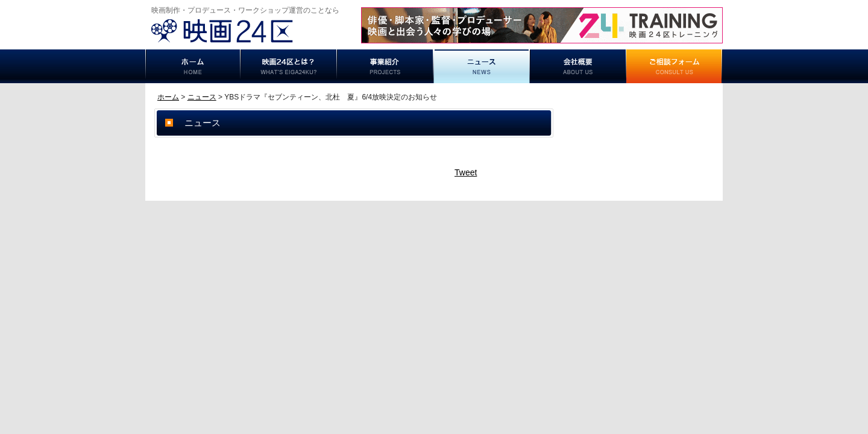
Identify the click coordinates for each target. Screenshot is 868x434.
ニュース (482, 66)
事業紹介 (385, 66)
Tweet (466, 172)
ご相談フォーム (675, 66)
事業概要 (578, 66)
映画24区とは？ (289, 66)
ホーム (193, 66)
